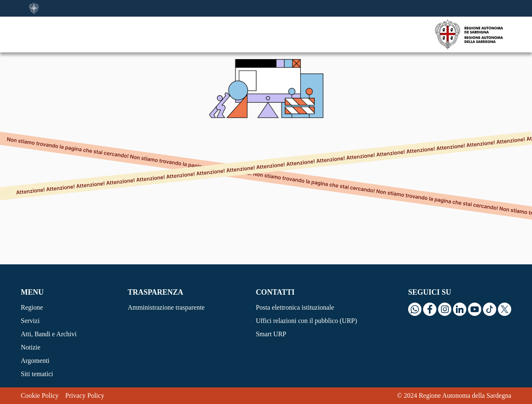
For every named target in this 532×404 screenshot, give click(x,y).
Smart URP (271, 334)
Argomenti (35, 361)
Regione (32, 307)
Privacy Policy (85, 395)
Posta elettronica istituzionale (295, 307)
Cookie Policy (40, 395)
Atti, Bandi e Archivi (49, 334)
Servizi (30, 321)
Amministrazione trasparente (166, 307)
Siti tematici (37, 374)
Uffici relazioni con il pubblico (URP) (306, 321)
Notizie (31, 347)
